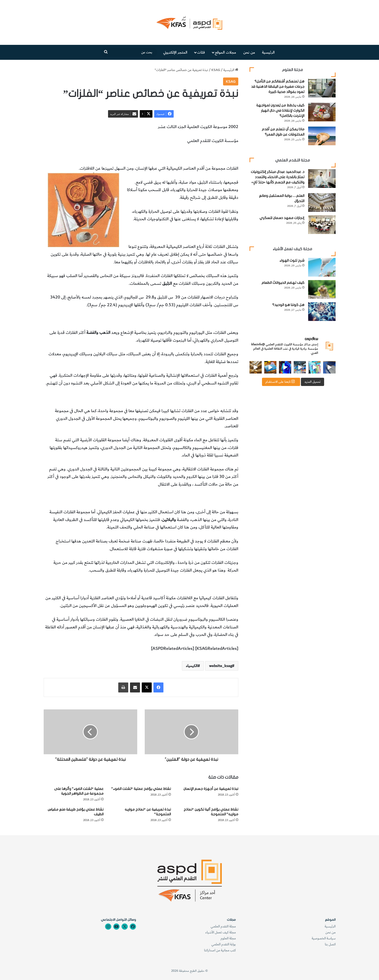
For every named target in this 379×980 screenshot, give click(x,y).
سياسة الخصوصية (324, 938)
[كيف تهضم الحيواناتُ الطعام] (322, 289)
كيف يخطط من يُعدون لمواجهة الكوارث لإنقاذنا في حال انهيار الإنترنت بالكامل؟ (280, 111)
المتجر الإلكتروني (175, 52)
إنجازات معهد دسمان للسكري (282, 218)
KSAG (216, 70)
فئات (201, 52)
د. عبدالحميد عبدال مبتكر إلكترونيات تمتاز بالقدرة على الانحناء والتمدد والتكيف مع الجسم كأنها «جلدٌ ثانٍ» (278, 177)
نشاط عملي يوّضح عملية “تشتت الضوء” (141, 789)
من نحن (249, 52)
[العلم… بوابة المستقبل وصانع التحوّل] (322, 202)
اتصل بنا (330, 944)
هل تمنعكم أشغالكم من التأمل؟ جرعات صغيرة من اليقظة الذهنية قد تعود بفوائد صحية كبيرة (278, 87)
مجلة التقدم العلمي (223, 926)
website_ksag (221, 666)
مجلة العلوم (228, 938)
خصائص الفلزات (200, 155)
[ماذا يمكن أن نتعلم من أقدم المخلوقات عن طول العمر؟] (322, 136)
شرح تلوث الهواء (292, 261)
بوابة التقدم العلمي (224, 944)
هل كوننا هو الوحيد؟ (288, 305)
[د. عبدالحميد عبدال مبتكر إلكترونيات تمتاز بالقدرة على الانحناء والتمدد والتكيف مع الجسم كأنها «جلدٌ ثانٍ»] (322, 179)
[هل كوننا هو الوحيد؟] (322, 312)
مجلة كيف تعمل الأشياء (221, 932)
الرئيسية (268, 52)
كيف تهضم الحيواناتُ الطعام (283, 283)
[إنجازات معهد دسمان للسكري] (322, 225)
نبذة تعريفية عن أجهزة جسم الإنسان (211, 789)
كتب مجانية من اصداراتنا (220, 950)
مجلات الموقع (225, 52)
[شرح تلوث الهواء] (322, 267)
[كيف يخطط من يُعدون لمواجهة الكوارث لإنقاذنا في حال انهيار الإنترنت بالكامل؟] (322, 112)
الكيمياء (180, 155)
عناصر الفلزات (227, 155)
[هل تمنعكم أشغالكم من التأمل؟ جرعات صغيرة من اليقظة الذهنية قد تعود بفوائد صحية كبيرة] (322, 88)
